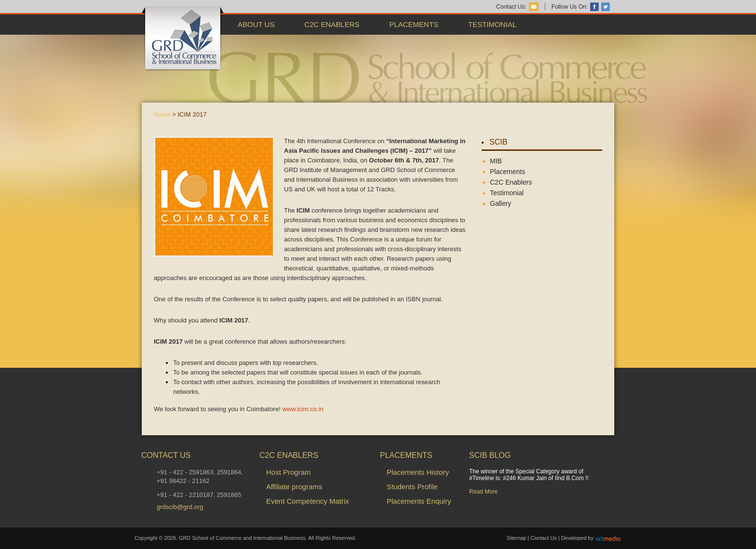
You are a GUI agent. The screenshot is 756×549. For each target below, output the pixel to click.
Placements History (418, 472)
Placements (414, 24)
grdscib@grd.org (180, 507)
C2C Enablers (332, 24)
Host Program (289, 472)
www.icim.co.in (303, 409)
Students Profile (412, 487)
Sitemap (516, 538)
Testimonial (492, 24)
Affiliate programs (294, 487)
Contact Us (543, 538)
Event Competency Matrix (308, 501)
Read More (483, 492)
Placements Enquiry (419, 501)
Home (162, 114)
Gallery (500, 203)
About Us (256, 24)
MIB (496, 161)
